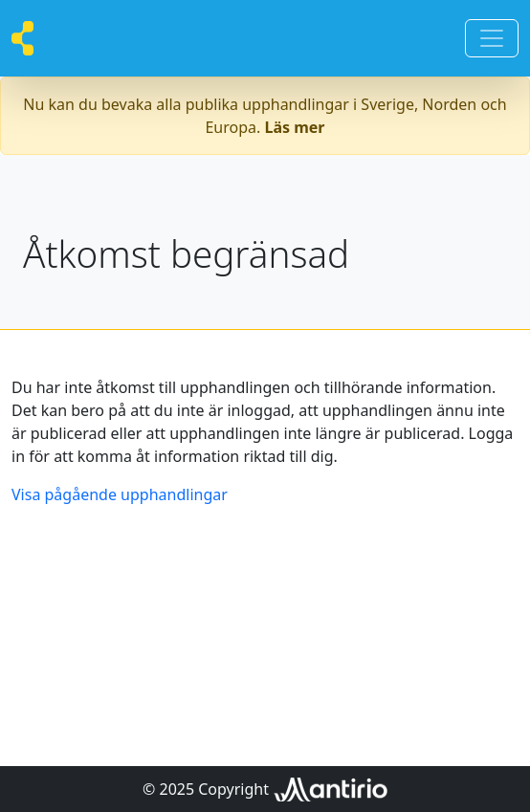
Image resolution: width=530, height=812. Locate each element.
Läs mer (295, 127)
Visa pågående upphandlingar (120, 494)
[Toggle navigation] (492, 38)
